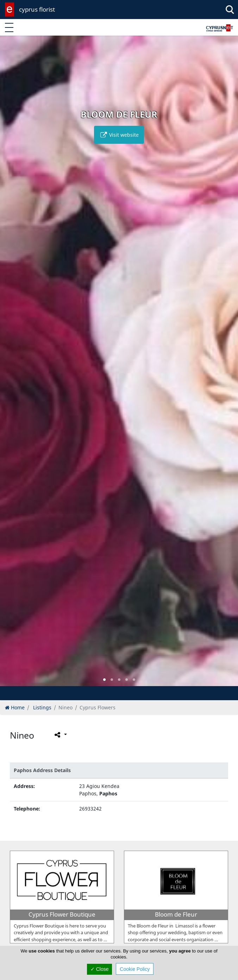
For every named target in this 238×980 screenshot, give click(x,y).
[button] (104, 680)
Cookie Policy (135, 969)
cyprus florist (37, 9)
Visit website (119, 135)
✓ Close (100, 969)
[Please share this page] (60, 734)
